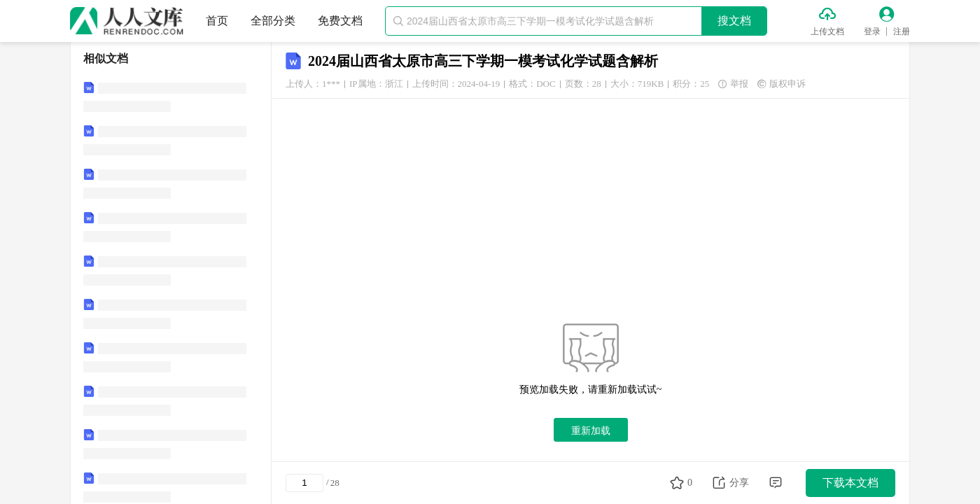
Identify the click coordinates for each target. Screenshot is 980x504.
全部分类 (273, 21)
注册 (902, 31)
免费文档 (340, 21)
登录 (872, 31)
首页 (217, 21)
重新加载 (591, 430)
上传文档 (827, 31)
